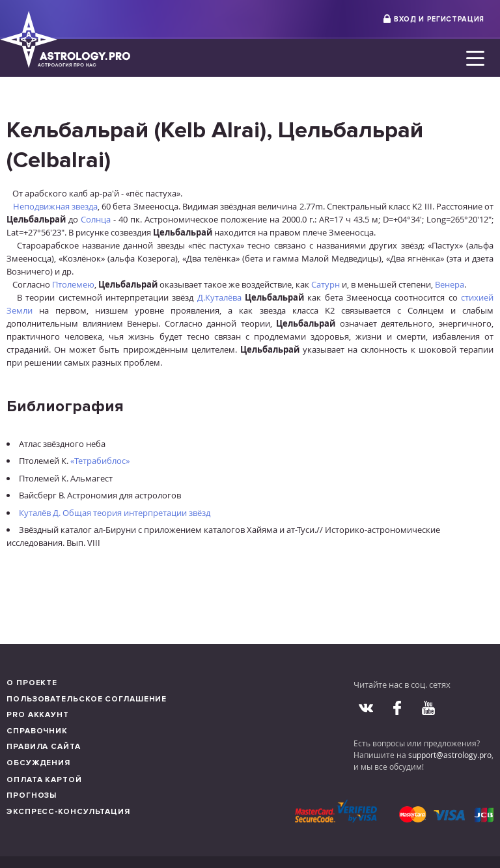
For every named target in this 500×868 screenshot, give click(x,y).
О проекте (32, 683)
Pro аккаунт (38, 715)
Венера (450, 284)
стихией (477, 297)
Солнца (96, 219)
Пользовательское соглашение (87, 699)
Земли (20, 310)
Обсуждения (38, 763)
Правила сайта (44, 747)
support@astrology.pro (450, 755)
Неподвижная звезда (55, 206)
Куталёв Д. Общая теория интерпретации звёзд (115, 513)
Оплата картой (44, 780)
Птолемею (73, 284)
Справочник (37, 731)
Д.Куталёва (219, 297)
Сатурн (326, 284)
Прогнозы (32, 795)
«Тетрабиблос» (100, 461)
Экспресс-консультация (68, 812)
